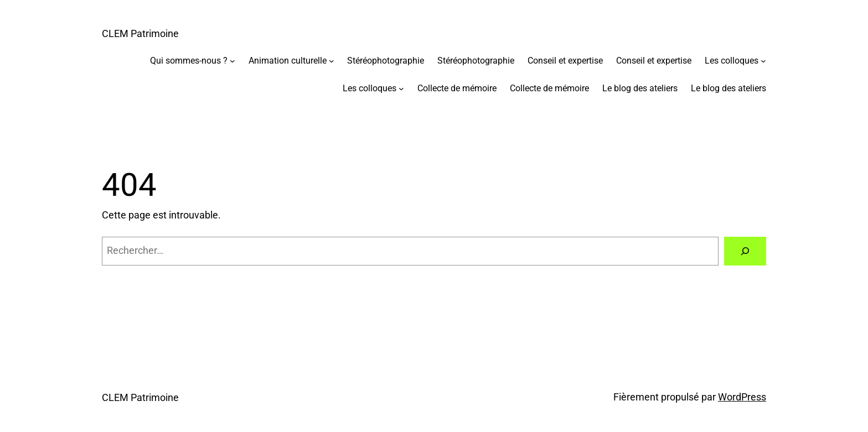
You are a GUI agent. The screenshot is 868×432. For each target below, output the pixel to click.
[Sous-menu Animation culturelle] (332, 61)
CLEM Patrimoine (140, 33)
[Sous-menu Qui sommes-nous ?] (232, 61)
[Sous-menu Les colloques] (763, 61)
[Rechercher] (745, 251)
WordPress (742, 397)
